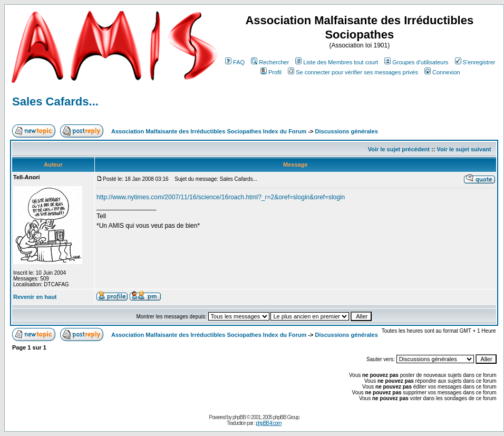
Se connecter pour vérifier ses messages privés (353, 72)
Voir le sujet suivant (464, 149)
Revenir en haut (35, 297)
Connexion (442, 72)
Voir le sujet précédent (399, 149)
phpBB (239, 417)
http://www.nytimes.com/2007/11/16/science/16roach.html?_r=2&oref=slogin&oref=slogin (221, 197)
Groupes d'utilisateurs (416, 62)
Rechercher (270, 62)
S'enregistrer (475, 62)
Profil (271, 72)
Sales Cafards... (55, 101)
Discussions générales (347, 131)
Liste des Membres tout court (337, 62)
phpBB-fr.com (269, 423)
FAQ (235, 62)
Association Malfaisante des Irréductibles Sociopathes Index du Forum (209, 131)
